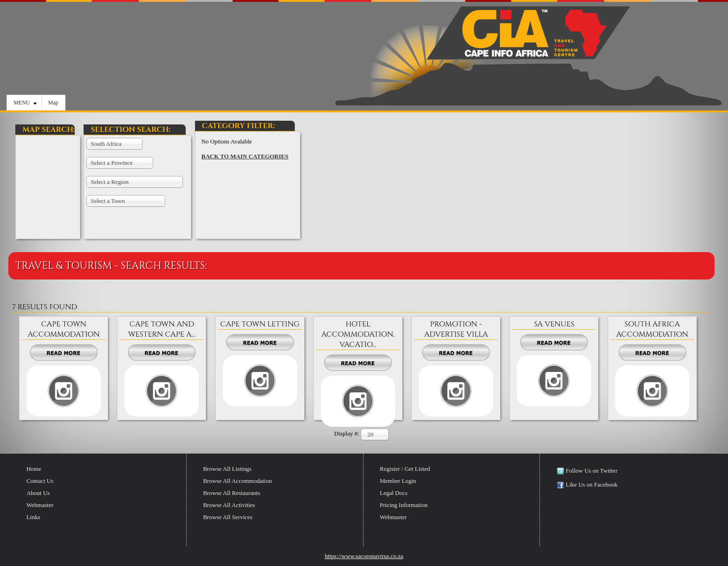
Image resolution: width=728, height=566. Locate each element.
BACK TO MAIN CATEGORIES (245, 156)
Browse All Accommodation (237, 481)
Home (34, 469)
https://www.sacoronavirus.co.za (364, 556)
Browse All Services (227, 517)
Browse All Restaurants (231, 493)
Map (53, 103)
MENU (25, 103)
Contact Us (40, 481)
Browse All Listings (227, 469)
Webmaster (40, 505)
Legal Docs (394, 493)
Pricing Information (404, 505)
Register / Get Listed (405, 469)
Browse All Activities (229, 505)
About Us (38, 493)
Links (33, 517)
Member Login (398, 481)
